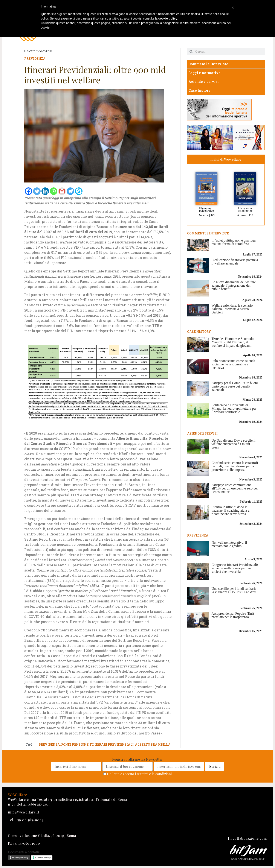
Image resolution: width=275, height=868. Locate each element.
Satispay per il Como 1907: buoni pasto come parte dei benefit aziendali (235, 386)
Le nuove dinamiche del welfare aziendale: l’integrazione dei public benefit (234, 285)
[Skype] (79, 191)
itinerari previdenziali (112, 744)
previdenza (49, 744)
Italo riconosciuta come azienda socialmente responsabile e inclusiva (233, 364)
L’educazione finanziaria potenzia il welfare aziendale (235, 262)
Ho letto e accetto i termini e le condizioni (139, 774)
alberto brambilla (153, 744)
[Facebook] (28, 191)
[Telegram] (70, 191)
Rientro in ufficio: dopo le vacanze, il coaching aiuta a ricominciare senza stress (230, 510)
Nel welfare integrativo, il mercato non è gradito (229, 544)
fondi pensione (75, 744)
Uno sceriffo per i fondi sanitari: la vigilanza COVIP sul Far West (234, 590)
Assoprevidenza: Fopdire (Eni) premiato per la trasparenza (233, 615)
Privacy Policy (20, 857)
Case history (200, 90)
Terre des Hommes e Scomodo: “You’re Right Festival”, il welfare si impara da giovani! (233, 342)
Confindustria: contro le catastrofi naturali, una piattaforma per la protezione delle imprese (235, 466)
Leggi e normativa (205, 73)
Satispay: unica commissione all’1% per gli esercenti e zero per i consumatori (235, 488)
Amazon (204, 215)
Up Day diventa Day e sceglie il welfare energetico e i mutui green (233, 444)
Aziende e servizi (204, 81)
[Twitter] (37, 191)
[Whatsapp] (54, 191)
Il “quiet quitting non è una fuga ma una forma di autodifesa (233, 242)
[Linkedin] (45, 191)
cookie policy (168, 18)
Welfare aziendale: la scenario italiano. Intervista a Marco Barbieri (232, 309)
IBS (212, 215)
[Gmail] (62, 191)
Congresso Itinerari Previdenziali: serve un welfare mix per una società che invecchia (235, 568)
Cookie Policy (43, 857)
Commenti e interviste (208, 64)
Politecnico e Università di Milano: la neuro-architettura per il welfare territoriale (234, 408)
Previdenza (35, 59)
